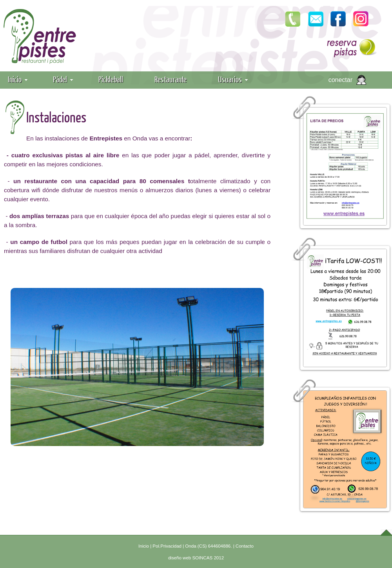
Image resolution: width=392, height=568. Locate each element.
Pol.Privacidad (167, 546)
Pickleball (111, 79)
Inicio (18, 79)
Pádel (63, 79)
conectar (340, 80)
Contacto (245, 546)
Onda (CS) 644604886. (208, 546)
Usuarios (233, 79)
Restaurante (171, 79)
